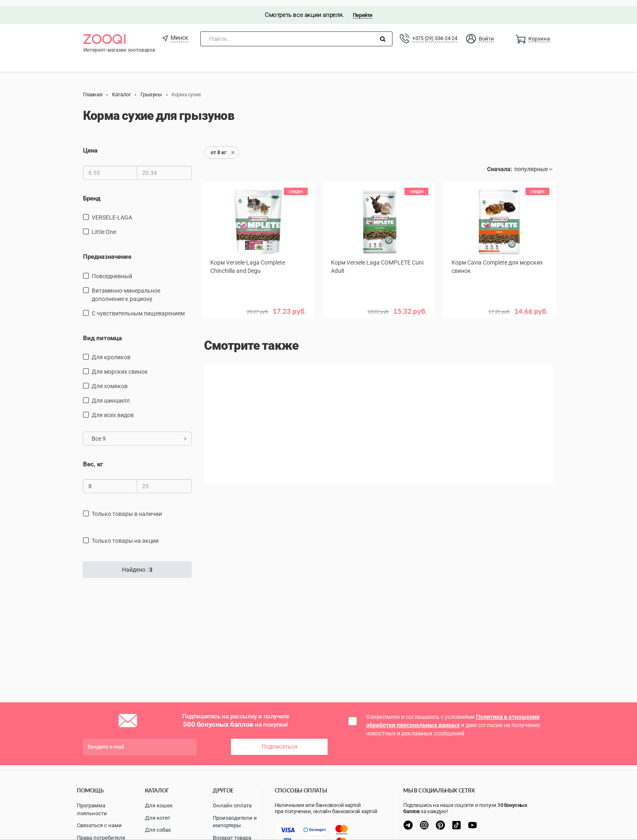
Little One (104, 226)
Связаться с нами (99, 825)
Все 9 (139, 432)
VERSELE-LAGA (112, 211)
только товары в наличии (127, 508)
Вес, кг (93, 458)
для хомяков (110, 380)
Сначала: (500, 163)
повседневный (112, 270)
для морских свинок (120, 365)
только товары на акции (125, 535)
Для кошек (159, 805)
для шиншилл (111, 394)
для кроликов (111, 351)
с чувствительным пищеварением (138, 307)
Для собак (158, 830)
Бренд (92, 192)
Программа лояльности (92, 809)
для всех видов (113, 409)
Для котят (158, 818)
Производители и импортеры (235, 822)
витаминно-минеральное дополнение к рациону (126, 289)
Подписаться (279, 741)
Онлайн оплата (232, 805)
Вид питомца (102, 332)
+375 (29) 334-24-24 (435, 32)
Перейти (362, 9)
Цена (90, 145)
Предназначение (107, 251)
